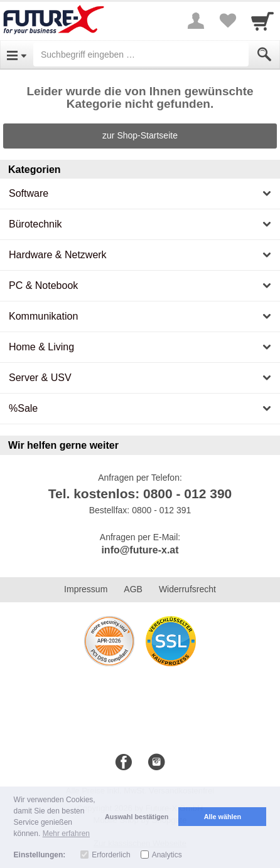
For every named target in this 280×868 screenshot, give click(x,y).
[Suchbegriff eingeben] (141, 55)
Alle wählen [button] (223, 817)
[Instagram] (156, 763)
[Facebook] (124, 763)
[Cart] (262, 21)
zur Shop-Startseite (140, 135)
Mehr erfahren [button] (66, 834)
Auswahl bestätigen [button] (137, 817)
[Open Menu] (17, 55)
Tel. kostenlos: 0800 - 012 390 (140, 494)
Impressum (86, 589)
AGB (133, 589)
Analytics (167, 855)
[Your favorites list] (227, 21)
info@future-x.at (140, 550)
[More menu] (196, 21)
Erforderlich (111, 855)
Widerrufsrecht (187, 589)
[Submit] (264, 55)
